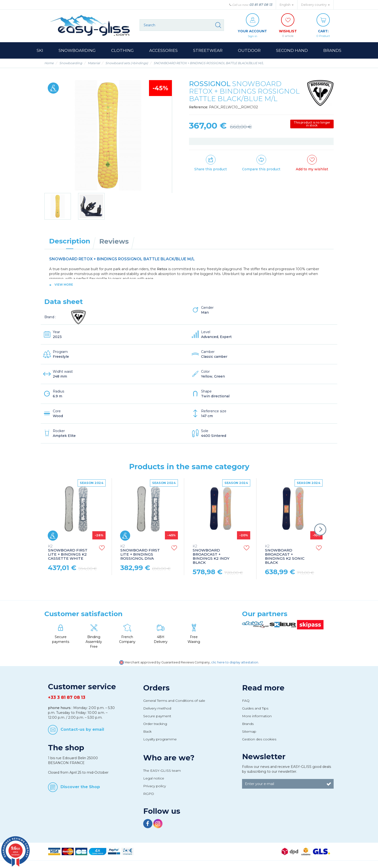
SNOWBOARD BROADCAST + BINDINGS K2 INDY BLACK (211, 555)
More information (257, 716)
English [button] (287, 5)
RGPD (149, 794)
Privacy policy (155, 786)
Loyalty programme (160, 739)
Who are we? (169, 758)
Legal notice (154, 778)
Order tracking (155, 724)
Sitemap (249, 731)
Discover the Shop (80, 786)
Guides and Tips (255, 708)
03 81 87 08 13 (261, 5)
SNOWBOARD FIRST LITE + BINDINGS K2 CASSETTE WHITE (68, 552)
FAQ (246, 701)
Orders (156, 688)
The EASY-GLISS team (162, 771)
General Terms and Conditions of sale (174, 701)
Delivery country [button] (315, 5)
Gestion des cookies (259, 739)
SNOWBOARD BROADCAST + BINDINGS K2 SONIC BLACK (285, 555)
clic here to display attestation (235, 662)
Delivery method (157, 708)
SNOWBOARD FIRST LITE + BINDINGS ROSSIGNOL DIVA (140, 552)
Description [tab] (70, 241)
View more (64, 285)
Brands (248, 724)
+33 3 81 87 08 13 (67, 697)
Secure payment (157, 716)
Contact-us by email (82, 729)
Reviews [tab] (114, 241)
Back (147, 731)
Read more (263, 688)
